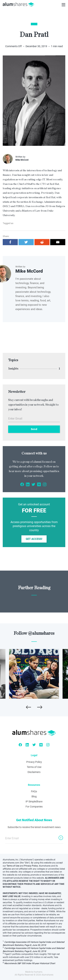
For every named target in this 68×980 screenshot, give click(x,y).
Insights (13, 369)
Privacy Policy (34, 762)
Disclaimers (34, 772)
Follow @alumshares (34, 633)
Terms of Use (34, 767)
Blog (34, 796)
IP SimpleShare (34, 801)
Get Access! (34, 539)
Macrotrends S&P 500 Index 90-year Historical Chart (30, 963)
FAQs (34, 791)
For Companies (34, 807)
